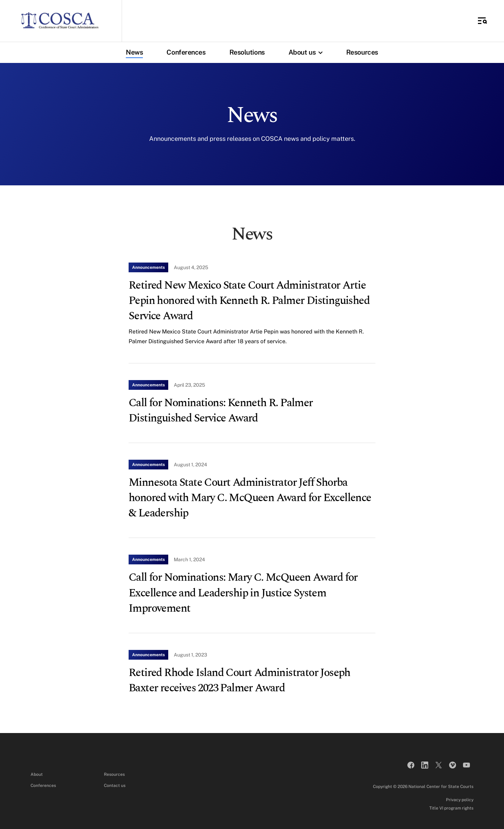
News (134, 52)
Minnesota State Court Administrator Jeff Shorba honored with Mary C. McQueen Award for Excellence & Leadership (250, 498)
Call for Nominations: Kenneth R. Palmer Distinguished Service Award (221, 411)
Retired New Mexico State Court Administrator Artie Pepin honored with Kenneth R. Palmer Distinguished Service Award (249, 301)
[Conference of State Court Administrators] (59, 21)
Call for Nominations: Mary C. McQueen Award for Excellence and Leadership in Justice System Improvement (243, 593)
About (37, 774)
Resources (362, 52)
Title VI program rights (451, 808)
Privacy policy (460, 800)
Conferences (186, 52)
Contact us (115, 786)
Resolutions (247, 52)
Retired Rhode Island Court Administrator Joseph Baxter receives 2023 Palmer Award (239, 680)
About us (307, 52)
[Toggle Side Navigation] (482, 21)
